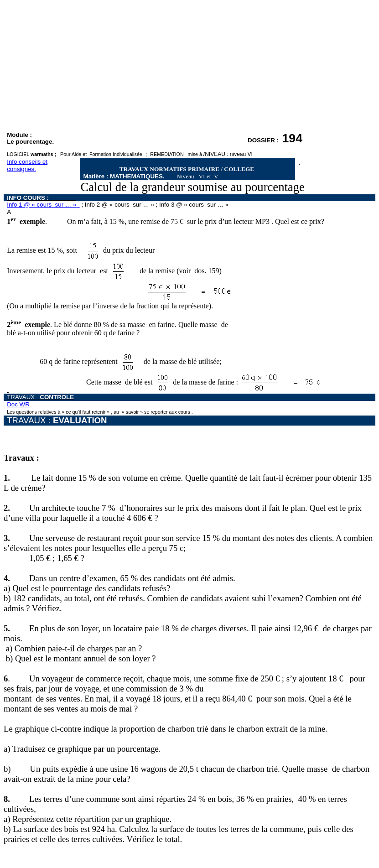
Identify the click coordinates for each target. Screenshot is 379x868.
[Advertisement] (189, 68)
